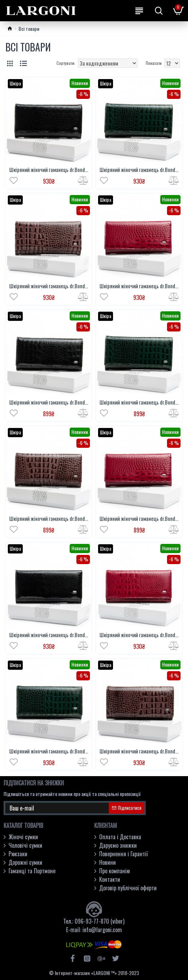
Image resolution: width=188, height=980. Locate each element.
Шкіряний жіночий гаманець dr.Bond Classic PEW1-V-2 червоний (139, 635)
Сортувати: (66, 63)
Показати (154, 63)
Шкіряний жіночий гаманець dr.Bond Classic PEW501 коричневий (49, 519)
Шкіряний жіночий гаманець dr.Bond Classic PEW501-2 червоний (139, 286)
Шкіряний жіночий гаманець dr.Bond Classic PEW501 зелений (139, 402)
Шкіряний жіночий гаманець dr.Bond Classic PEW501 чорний (49, 402)
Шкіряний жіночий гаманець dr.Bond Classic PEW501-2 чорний (49, 170)
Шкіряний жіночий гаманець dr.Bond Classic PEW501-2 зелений (139, 170)
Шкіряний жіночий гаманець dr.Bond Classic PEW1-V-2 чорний (49, 635)
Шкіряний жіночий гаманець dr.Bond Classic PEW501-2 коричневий (49, 286)
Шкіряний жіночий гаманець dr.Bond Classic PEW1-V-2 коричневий (139, 751)
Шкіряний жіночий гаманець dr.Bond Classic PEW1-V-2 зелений (49, 751)
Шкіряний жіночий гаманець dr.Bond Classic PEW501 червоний (139, 519)
